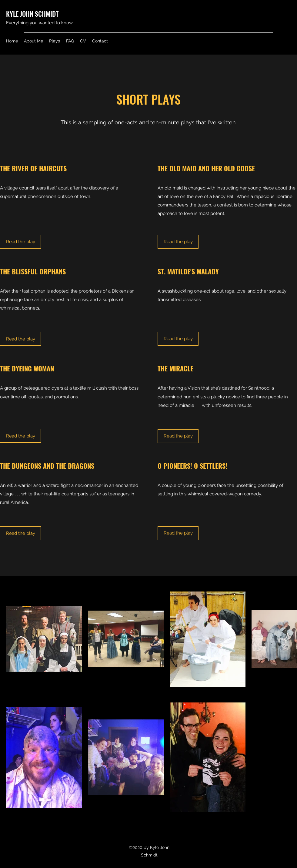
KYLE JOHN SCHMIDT (32, 14)
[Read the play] (20, 242)
